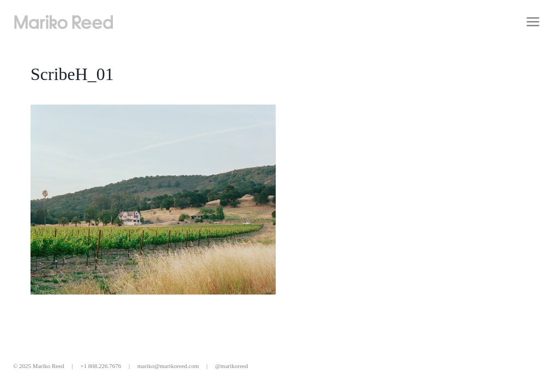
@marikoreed (232, 366)
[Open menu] (533, 22)
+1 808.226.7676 (101, 366)
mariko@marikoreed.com (168, 366)
